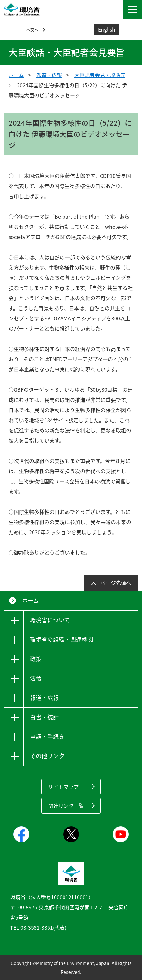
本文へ (32, 29)
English (107, 29)
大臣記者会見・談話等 (100, 75)
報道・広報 (49, 75)
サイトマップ (64, 787)
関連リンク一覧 (66, 806)
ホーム (16, 75)
